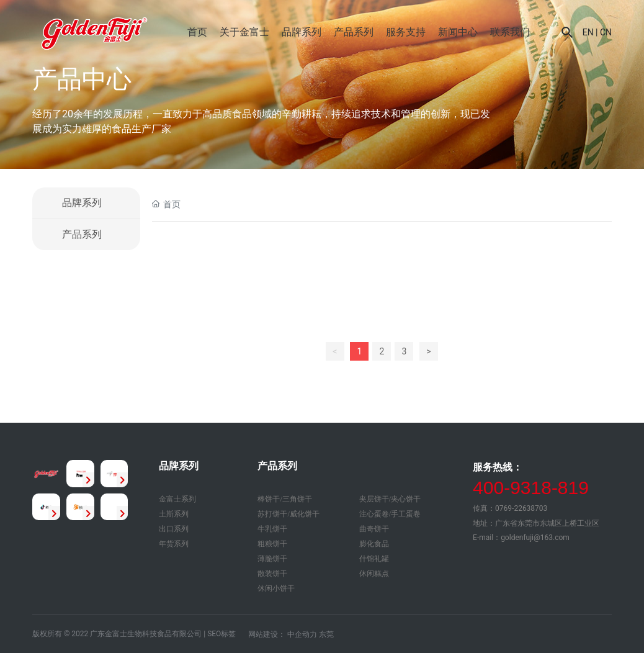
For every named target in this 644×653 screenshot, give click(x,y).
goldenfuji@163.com (535, 538)
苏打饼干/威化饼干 (288, 514)
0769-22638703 (521, 508)
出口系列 (174, 529)
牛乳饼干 (272, 529)
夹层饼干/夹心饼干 (390, 499)
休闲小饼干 (276, 588)
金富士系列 (177, 499)
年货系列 (174, 544)
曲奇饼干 (374, 529)
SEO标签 (221, 634)
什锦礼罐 (374, 559)
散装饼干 (272, 574)
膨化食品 (374, 544)
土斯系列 (174, 514)
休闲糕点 (374, 574)
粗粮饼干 (272, 544)
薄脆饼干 (272, 559)
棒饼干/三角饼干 (284, 499)
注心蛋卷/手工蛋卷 (390, 514)
